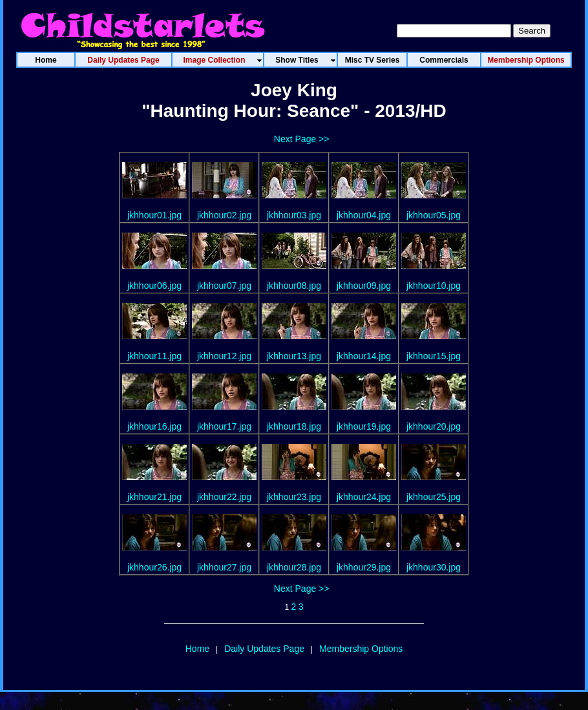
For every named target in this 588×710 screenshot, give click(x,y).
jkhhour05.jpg (434, 215)
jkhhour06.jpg (154, 286)
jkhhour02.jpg (224, 215)
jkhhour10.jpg (434, 286)
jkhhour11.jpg (154, 356)
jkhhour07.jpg (224, 286)
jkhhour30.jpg (434, 567)
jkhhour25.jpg (434, 497)
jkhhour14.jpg (364, 356)
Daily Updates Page (264, 649)
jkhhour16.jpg (154, 426)
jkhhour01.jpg (154, 215)
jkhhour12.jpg (224, 356)
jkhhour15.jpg (434, 356)
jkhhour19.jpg (364, 426)
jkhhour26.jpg (154, 567)
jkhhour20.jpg (434, 426)
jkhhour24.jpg (364, 497)
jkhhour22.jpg (224, 497)
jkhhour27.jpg (224, 567)
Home (197, 649)
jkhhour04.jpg (364, 215)
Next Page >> (302, 139)
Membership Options (361, 649)
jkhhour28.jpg (294, 567)
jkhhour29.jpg (364, 567)
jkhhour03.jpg (294, 215)
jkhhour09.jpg (364, 286)
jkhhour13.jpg (294, 356)
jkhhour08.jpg (294, 286)
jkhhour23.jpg (294, 497)
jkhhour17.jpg (224, 426)
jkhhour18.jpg (294, 426)
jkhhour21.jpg (154, 497)
